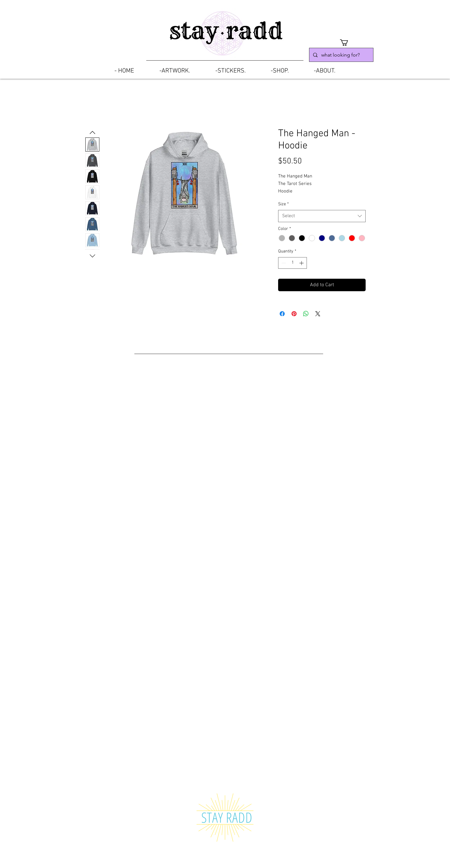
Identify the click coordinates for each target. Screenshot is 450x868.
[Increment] (302, 263)
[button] (348, 42)
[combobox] (322, 216)
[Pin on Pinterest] (294, 314)
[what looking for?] (341, 55)
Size (283, 204)
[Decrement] (283, 263)
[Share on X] (318, 314)
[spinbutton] (292, 263)
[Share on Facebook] (282, 314)
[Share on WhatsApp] (306, 314)
